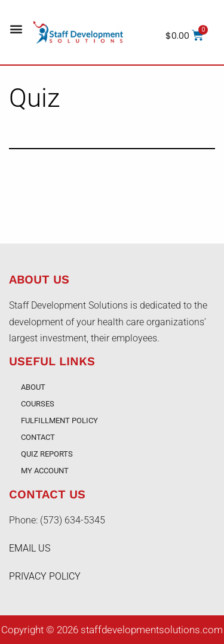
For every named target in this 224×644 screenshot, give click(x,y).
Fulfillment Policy (59, 420)
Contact (38, 437)
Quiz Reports (47, 454)
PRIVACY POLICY (45, 576)
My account (45, 471)
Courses (38, 404)
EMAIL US (30, 548)
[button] (16, 29)
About (33, 387)
